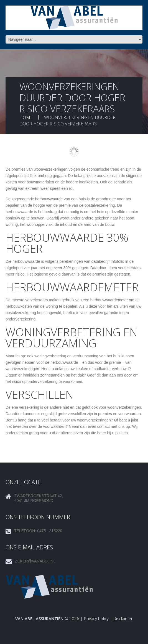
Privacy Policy (96, 618)
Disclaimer (123, 618)
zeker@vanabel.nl (35, 561)
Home (26, 117)
